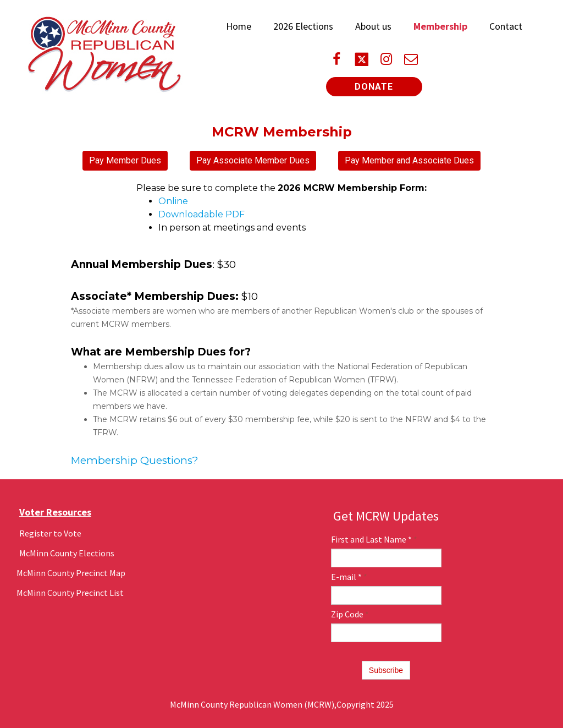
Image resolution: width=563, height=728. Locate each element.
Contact (506, 26)
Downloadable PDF (202, 214)
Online (173, 201)
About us (373, 26)
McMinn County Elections (67, 553)
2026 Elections (303, 26)
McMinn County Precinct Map (71, 573)
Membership (440, 26)
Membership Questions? (135, 460)
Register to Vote (50, 533)
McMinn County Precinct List (70, 593)
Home (239, 26)
